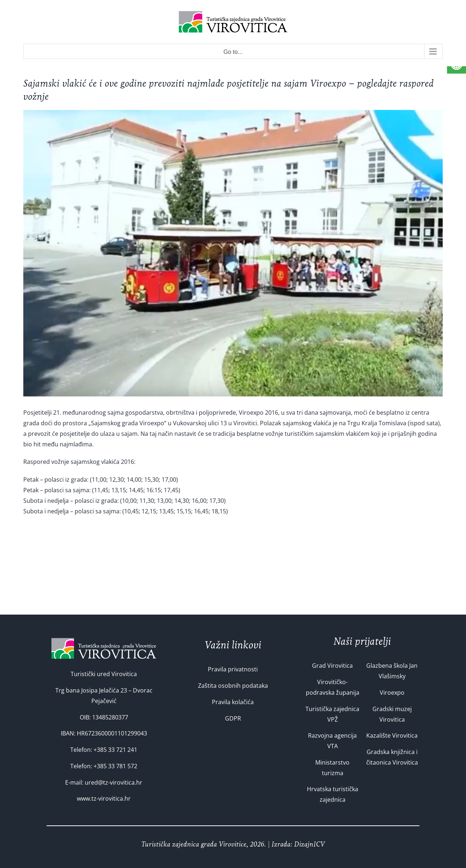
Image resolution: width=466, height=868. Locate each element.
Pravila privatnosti (233, 669)
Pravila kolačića (233, 702)
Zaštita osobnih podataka (233, 686)
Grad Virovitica (332, 666)
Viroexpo (392, 693)
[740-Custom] (233, 253)
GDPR (233, 718)
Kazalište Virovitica (392, 735)
